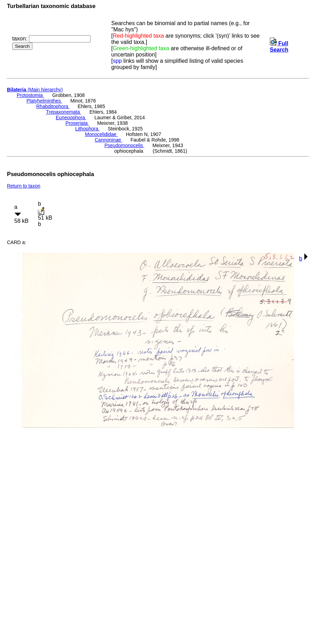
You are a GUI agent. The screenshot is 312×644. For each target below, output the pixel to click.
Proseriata (77, 123)
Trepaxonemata (64, 112)
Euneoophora (71, 118)
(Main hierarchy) (35, 90)
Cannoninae (108, 140)
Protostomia (30, 95)
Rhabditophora (53, 106)
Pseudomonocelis (124, 145)
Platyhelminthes (44, 101)
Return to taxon (24, 186)
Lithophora (87, 129)
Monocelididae (101, 134)
